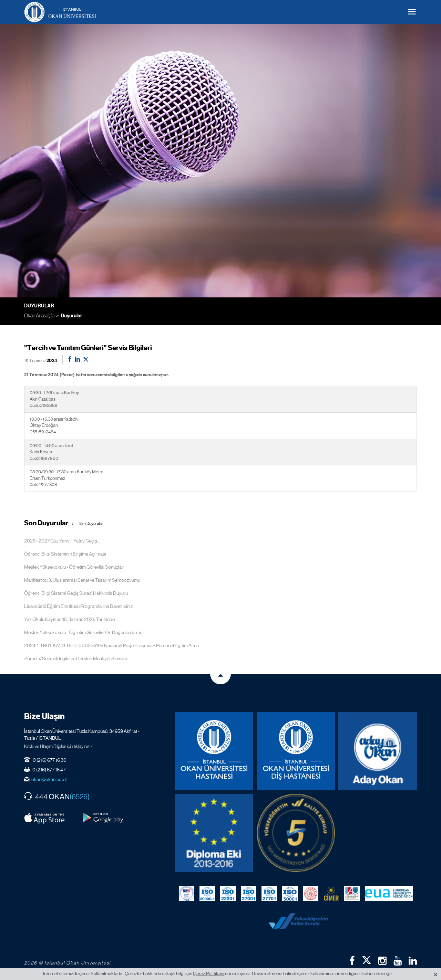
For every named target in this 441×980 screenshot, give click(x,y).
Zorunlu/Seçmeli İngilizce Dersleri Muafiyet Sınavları (76, 658)
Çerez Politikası (209, 973)
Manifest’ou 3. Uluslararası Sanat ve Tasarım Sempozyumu (82, 580)
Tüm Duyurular (90, 524)
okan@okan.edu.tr (50, 779)
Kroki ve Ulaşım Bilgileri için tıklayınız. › (58, 746)
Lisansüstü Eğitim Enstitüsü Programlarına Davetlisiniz (79, 606)
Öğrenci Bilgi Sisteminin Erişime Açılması (65, 554)
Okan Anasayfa (39, 315)
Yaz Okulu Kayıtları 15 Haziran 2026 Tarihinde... (71, 619)
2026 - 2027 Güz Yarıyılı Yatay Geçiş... (62, 541)
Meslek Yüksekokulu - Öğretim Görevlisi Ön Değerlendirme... (85, 632)
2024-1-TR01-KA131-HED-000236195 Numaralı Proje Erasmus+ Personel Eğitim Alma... (113, 645)
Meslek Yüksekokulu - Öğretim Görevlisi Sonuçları (74, 567)
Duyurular (71, 316)
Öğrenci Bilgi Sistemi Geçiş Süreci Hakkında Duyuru (76, 593)
